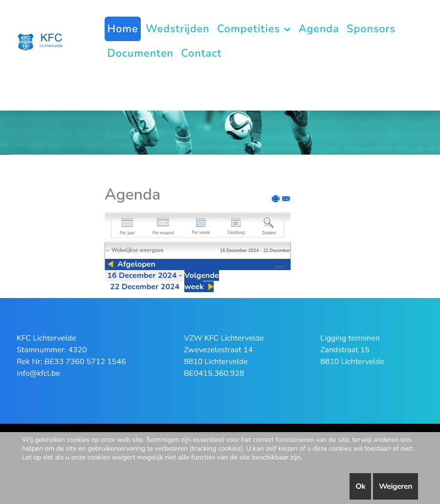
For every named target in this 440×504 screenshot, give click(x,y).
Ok (360, 486)
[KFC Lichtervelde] (44, 41)
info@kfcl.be (38, 373)
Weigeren (396, 486)
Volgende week (202, 281)
